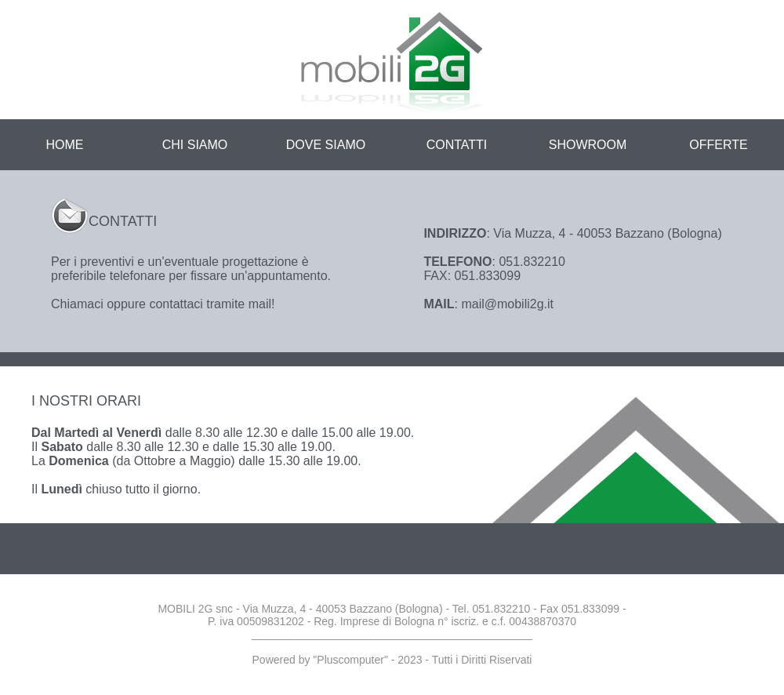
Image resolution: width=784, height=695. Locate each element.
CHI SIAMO (195, 145)
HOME (65, 145)
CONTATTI (457, 145)
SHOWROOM (588, 145)
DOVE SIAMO (326, 145)
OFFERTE (718, 145)
